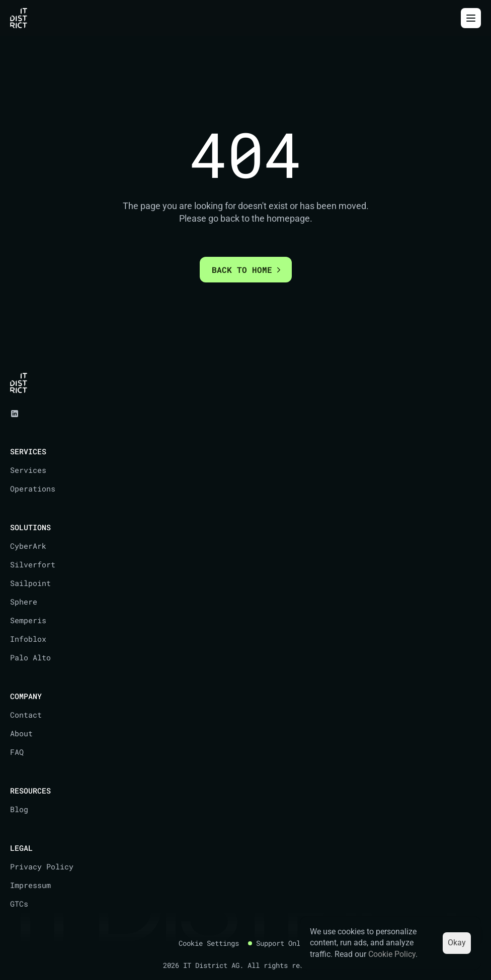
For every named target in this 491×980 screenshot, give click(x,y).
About (21, 733)
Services (28, 470)
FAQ (17, 752)
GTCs (19, 904)
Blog (19, 809)
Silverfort (33, 564)
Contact (26, 715)
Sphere (24, 602)
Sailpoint (30, 583)
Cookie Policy (392, 954)
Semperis (28, 620)
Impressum (30, 885)
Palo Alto (30, 657)
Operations (33, 488)
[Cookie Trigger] (209, 944)
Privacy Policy (42, 866)
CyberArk (28, 546)
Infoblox (28, 639)
